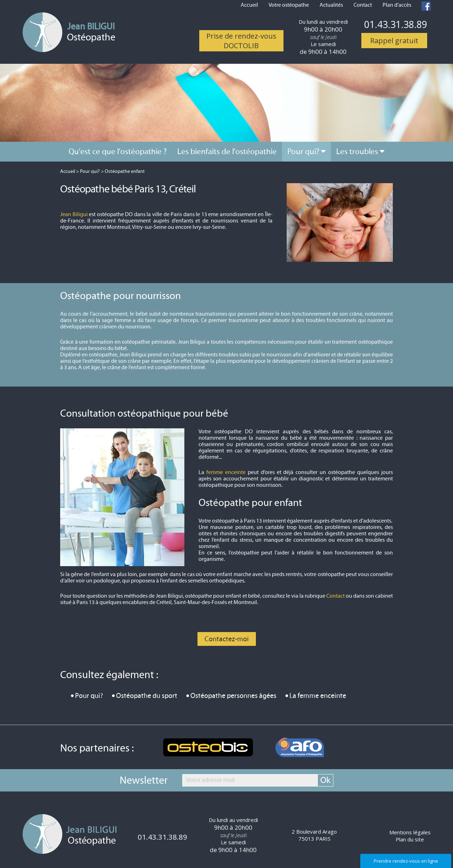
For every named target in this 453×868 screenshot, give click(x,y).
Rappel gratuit (394, 41)
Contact (363, 5)
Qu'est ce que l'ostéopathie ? (118, 152)
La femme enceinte (318, 696)
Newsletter (144, 780)
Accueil (249, 5)
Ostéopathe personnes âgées (233, 696)
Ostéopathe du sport (147, 696)
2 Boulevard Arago (314, 835)
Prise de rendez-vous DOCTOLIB (241, 41)
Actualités (331, 5)
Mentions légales (410, 832)
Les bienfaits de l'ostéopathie (227, 152)
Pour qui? (303, 152)
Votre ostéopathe (289, 5)
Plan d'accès (397, 5)
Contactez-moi (227, 639)
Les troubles (357, 152)
